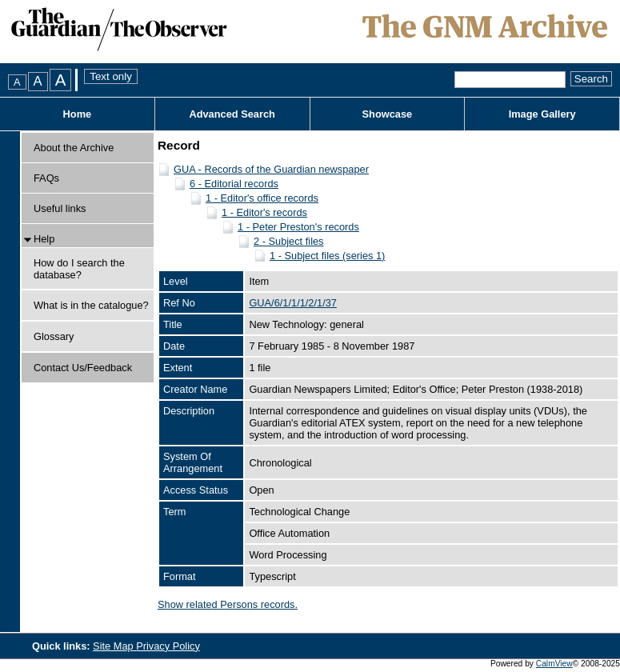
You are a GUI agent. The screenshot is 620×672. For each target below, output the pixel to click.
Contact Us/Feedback (83, 368)
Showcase (388, 114)
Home (78, 114)
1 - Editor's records (264, 212)
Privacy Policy (168, 646)
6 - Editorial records (234, 184)
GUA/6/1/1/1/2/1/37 (293, 303)
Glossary (54, 336)
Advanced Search (232, 114)
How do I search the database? (79, 269)
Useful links (60, 208)
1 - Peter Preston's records (298, 227)
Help (44, 239)
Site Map (114, 646)
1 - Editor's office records (262, 198)
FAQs (46, 178)
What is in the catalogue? (91, 305)
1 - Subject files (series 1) (327, 256)
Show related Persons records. (228, 604)
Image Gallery (542, 114)
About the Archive (74, 148)
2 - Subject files (289, 241)
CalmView (554, 664)
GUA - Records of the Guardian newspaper (271, 169)
